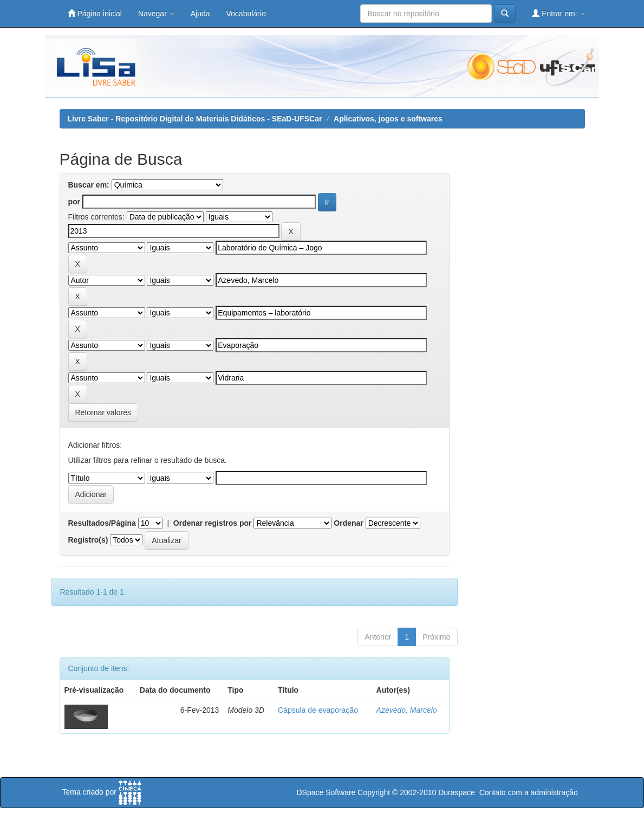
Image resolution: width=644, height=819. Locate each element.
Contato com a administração (529, 792)
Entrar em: (558, 13)
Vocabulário (246, 14)
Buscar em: (89, 185)
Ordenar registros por (213, 523)
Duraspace (457, 792)
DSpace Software (326, 792)
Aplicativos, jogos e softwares (388, 119)
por (74, 202)
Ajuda (200, 14)
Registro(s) (88, 540)
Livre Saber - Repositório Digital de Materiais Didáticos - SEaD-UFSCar (195, 119)
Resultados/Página (102, 523)
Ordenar (348, 523)
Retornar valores (103, 412)
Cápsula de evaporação (318, 710)
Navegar (156, 14)
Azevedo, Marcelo (407, 710)
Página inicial (95, 13)
